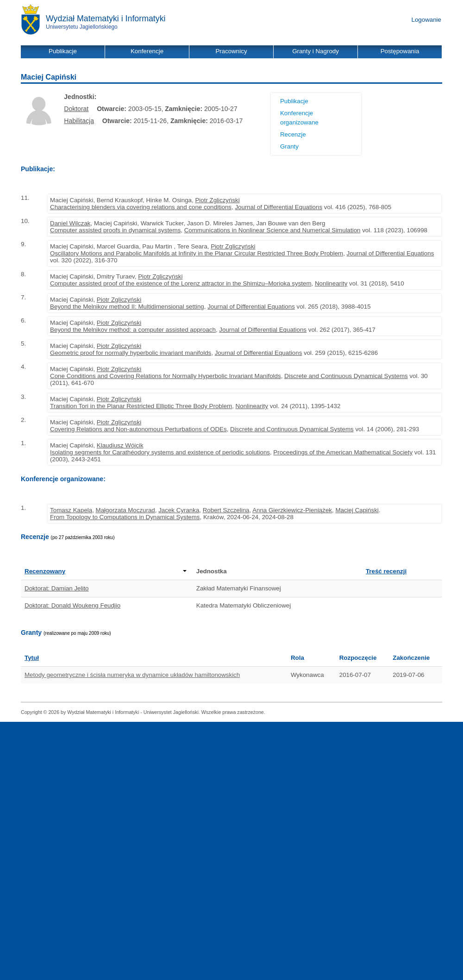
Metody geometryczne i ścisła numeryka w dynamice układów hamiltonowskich (132, 675)
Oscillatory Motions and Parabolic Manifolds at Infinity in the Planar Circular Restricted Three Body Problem (197, 253)
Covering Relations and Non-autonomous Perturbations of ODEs (138, 429)
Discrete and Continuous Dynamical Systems (346, 376)
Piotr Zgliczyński (217, 200)
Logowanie (426, 20)
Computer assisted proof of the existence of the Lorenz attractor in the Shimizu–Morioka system (181, 283)
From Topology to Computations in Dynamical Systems (125, 517)
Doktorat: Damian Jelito (57, 588)
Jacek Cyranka (179, 510)
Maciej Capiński (357, 510)
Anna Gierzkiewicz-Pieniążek (292, 510)
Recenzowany (106, 571)
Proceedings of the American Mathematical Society (343, 452)
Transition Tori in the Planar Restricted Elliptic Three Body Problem (141, 406)
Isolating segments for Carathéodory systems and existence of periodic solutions (160, 452)
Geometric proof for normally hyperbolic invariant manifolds (131, 353)
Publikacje (294, 101)
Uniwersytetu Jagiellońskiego (82, 27)
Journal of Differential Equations (278, 207)
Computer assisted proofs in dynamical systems (115, 230)
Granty (289, 146)
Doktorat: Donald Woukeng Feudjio (72, 605)
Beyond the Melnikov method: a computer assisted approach (133, 330)
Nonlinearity (331, 283)
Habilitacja (79, 121)
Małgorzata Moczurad (125, 510)
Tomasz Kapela (71, 510)
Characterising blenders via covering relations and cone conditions (141, 207)
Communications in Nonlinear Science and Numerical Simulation (272, 230)
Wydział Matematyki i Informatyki (106, 19)
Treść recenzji (386, 571)
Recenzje (293, 134)
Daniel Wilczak (70, 223)
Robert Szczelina (226, 510)
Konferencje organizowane (299, 118)
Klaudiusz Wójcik (120, 445)
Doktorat (76, 109)
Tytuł (32, 658)
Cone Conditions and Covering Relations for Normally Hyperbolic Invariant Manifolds (166, 376)
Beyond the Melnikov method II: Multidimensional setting (127, 307)
